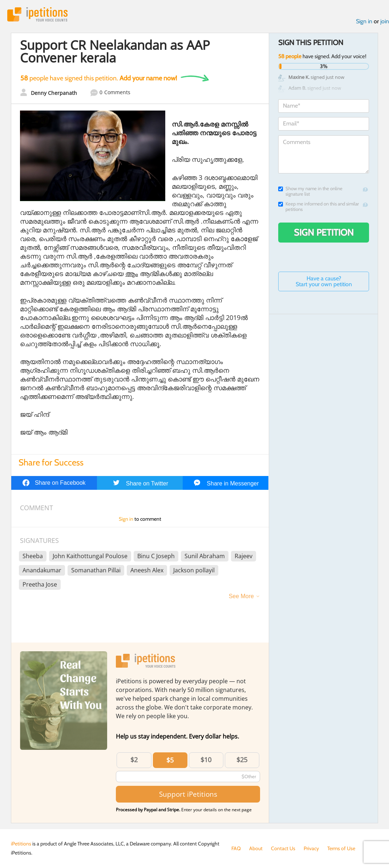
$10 (206, 760)
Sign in (364, 21)
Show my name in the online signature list (310, 191)
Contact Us (283, 848)
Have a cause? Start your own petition (324, 281)
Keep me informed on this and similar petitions (319, 207)
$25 (242, 760)
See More (241, 596)
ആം (132, 273)
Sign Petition (324, 232)
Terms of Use (341, 848)
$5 (170, 760)
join (385, 21)
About (256, 848)
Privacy (311, 848)
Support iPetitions (188, 794)
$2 (134, 760)
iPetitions (37, 14)
